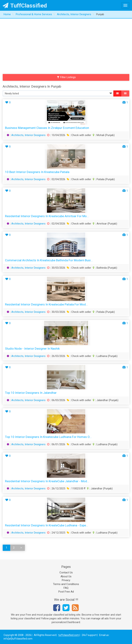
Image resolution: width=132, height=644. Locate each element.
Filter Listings (66, 77)
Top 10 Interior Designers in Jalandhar (31, 393)
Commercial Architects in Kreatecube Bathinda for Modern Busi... (49, 260)
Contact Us (66, 573)
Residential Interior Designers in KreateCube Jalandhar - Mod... (47, 481)
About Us (66, 576)
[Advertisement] (66, 45)
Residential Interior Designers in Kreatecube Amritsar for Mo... (47, 216)
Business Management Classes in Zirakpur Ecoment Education (47, 128)
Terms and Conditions (66, 584)
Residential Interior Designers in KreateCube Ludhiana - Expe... (47, 525)
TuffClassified (25, 6)
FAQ (66, 588)
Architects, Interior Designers (28, 135)
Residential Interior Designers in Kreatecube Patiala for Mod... (46, 304)
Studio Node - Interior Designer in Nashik (32, 349)
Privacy (66, 580)
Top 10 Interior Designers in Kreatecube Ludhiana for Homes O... (48, 437)
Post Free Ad (66, 592)
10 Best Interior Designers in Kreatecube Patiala (37, 172)
